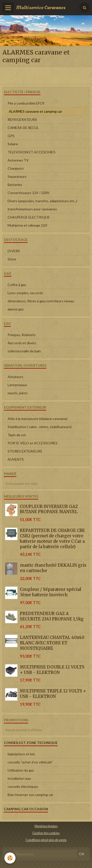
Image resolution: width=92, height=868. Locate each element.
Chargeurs (16, 168)
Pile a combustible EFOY (26, 103)
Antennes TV (18, 160)
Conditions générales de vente (46, 840)
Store (12, 259)
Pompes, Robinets (22, 335)
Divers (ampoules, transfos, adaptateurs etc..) (42, 201)
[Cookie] (10, 858)
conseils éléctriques (23, 787)
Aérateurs (15, 377)
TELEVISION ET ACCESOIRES (32, 152)
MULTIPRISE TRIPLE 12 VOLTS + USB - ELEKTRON (53, 694)
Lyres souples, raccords (25, 293)
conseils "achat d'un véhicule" (30, 762)
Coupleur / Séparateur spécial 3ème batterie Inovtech (51, 592)
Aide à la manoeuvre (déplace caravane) (38, 419)
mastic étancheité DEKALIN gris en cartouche (53, 568)
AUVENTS (16, 459)
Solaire (13, 144)
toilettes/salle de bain (24, 351)
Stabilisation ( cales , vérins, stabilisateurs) (40, 427)
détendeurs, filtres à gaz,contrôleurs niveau (41, 301)
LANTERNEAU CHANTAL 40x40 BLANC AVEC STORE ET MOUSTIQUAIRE (52, 643)
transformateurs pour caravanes (32, 209)
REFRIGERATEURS (22, 119)
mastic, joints (18, 393)
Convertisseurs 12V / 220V (29, 193)
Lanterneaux (17, 385)
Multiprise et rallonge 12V (27, 225)
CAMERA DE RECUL (23, 128)
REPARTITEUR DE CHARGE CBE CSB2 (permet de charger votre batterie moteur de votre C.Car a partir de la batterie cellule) (52, 538)
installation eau (19, 778)
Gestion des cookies (46, 833)
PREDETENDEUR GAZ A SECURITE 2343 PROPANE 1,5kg (52, 616)
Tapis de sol (17, 435)
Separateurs (17, 176)
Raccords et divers (22, 343)
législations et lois (21, 754)
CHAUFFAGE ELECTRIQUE (29, 217)
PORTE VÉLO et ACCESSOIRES (33, 443)
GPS (11, 136)
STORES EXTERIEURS (25, 451)
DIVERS (14, 251)
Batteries (15, 185)
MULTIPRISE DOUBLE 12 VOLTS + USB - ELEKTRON (52, 670)
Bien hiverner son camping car (30, 795)
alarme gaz (16, 309)
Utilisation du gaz (21, 770)
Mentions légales (46, 826)
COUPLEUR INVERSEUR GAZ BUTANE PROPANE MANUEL (49, 509)
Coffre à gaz (17, 285)
